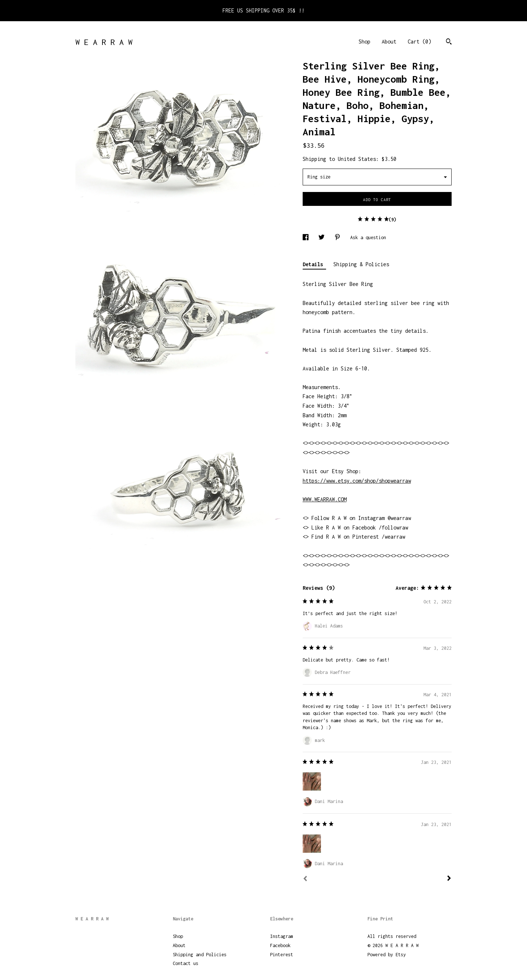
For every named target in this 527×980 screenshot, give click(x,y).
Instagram (282, 936)
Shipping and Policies (200, 955)
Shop (365, 42)
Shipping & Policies (361, 264)
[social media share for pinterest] (339, 238)
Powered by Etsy (387, 955)
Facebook (280, 945)
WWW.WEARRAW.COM (325, 499)
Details (314, 264)
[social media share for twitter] (323, 238)
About (389, 42)
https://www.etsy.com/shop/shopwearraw (357, 481)
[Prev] (305, 879)
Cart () (419, 42)
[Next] (449, 879)
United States (357, 159)
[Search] (449, 42)
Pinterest (282, 955)
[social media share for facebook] (307, 238)
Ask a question (368, 238)
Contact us (186, 963)
